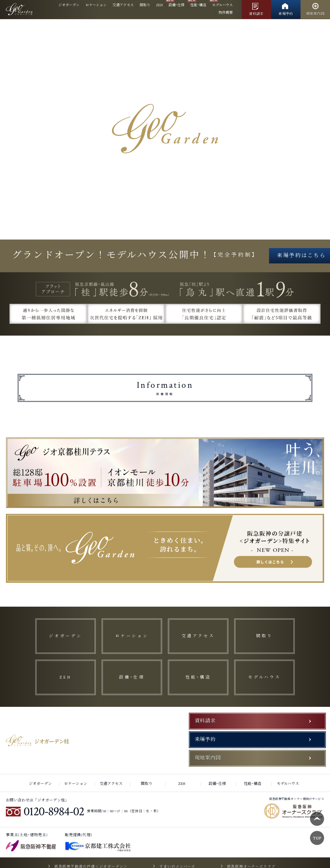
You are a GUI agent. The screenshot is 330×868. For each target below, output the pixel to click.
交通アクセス (123, 5)
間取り (145, 5)
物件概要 (226, 13)
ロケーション (96, 5)
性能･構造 (198, 5)
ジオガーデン (69, 5)
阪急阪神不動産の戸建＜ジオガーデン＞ (96, 844)
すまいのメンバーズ (177, 844)
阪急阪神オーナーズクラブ (246, 844)
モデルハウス (222, 5)
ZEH (159, 5)
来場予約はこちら (165, 274)
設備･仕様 (176, 5)
